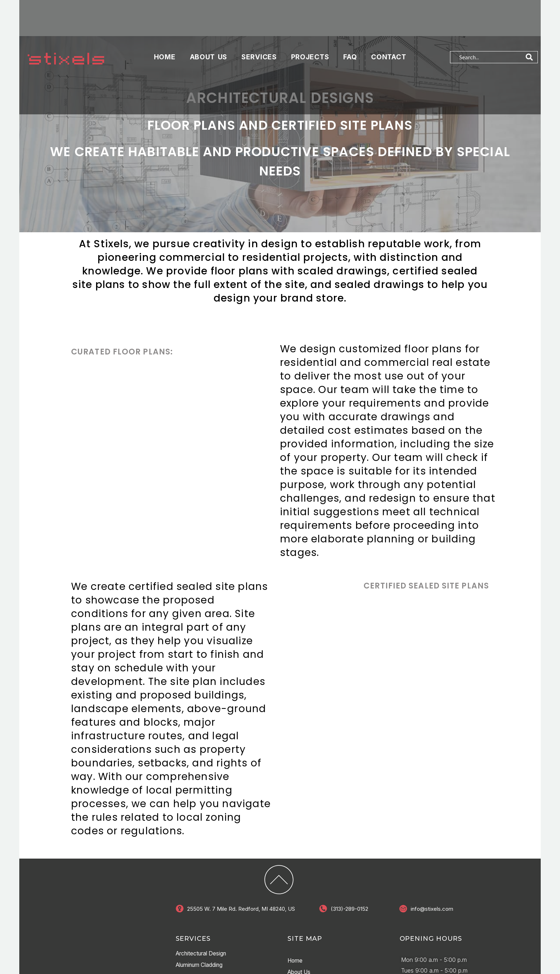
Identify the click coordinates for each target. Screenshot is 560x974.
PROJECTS (310, 48)
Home (165, 48)
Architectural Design (203, 936)
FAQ (350, 48)
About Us (209, 48)
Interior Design (196, 959)
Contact (389, 48)
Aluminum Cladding (202, 948)
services (259, 48)
